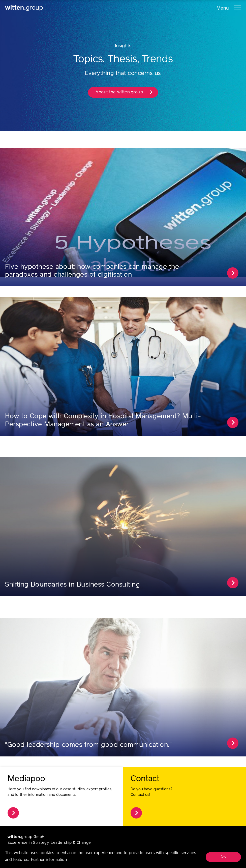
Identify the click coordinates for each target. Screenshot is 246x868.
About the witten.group (124, 92)
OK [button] (223, 857)
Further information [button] (49, 860)
